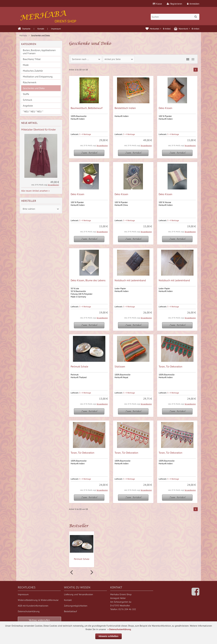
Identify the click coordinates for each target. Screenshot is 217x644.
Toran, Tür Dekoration (170, 366)
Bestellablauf (70, 611)
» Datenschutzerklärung (119, 629)
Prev (72, 572)
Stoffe (26, 94)
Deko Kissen (165, 108)
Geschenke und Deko (34, 88)
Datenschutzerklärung (29, 611)
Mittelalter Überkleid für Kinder (38, 129)
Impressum (56, 29)
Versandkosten (102, 145)
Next (91, 572)
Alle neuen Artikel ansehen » (35, 191)
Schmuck (27, 100)
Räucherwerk (30, 82)
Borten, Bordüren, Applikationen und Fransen (39, 52)
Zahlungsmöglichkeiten (76, 606)
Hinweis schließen (108, 636)
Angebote (28, 106)
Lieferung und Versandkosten (79, 594)
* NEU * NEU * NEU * (33, 111)
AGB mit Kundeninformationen (33, 606)
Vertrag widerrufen (39, 620)
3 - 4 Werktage (85, 134)
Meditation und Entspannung (38, 77)
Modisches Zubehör (33, 71)
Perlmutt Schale (79, 366)
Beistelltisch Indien (125, 108)
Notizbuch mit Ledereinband (130, 280)
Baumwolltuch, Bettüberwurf (87, 108)
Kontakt (41, 29)
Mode (26, 65)
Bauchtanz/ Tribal (32, 59)
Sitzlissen (120, 366)
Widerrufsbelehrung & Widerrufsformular (38, 600)
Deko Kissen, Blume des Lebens (88, 280)
